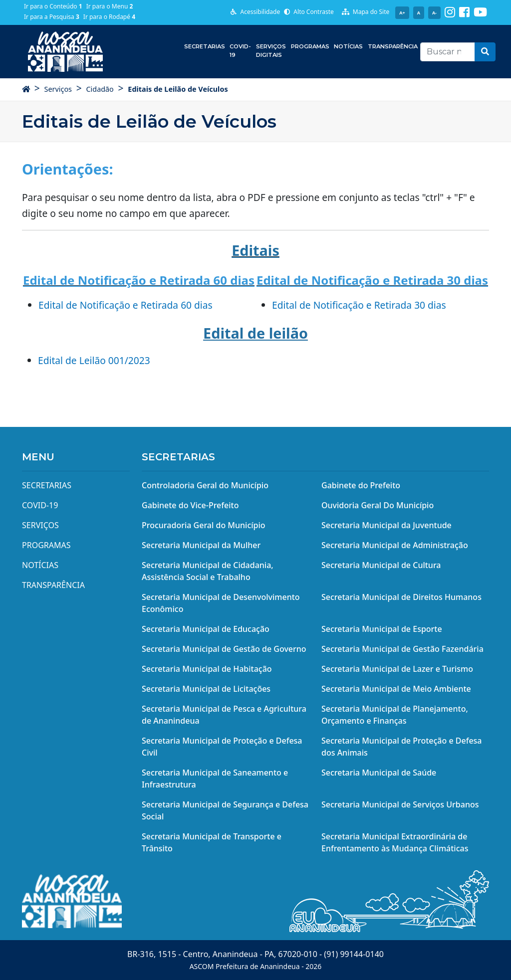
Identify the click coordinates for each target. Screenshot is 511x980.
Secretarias (205, 46)
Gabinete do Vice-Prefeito (190, 505)
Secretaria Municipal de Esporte (382, 629)
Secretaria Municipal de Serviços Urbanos (400, 804)
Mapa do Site (366, 12)
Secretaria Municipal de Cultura (381, 565)
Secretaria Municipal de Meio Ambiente (396, 689)
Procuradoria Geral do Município (204, 525)
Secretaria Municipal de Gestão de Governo (224, 649)
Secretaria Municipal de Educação (206, 629)
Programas (310, 46)
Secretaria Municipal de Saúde (379, 773)
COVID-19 (240, 51)
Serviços (58, 89)
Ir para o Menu (110, 6)
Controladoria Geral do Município (205, 485)
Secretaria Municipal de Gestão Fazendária (402, 649)
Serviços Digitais (271, 51)
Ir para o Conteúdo (53, 6)
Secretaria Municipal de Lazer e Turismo (397, 669)
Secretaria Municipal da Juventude (386, 525)
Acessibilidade (255, 12)
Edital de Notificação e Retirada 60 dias (126, 305)
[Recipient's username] (448, 52)
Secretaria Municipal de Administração (395, 545)
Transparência (393, 46)
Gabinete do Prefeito (361, 485)
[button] (485, 52)
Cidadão (100, 89)
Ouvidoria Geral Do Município (378, 505)
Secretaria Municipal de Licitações (206, 689)
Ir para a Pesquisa (52, 17)
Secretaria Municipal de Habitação (207, 669)
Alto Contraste (309, 12)
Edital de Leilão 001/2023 (94, 360)
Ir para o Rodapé (109, 17)
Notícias (348, 46)
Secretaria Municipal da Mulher (201, 545)
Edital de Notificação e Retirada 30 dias (359, 305)
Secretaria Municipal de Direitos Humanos (401, 597)
